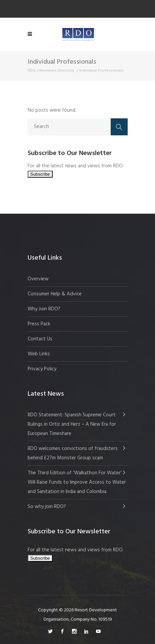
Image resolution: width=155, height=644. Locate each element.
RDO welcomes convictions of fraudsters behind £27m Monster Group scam (73, 453)
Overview (38, 279)
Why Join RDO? (44, 309)
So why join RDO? (47, 507)
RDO (32, 71)
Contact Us (40, 339)
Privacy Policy (42, 369)
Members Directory (57, 71)
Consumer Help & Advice (55, 294)
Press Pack (39, 324)
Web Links (39, 354)
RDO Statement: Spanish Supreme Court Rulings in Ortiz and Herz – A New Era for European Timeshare (72, 424)
